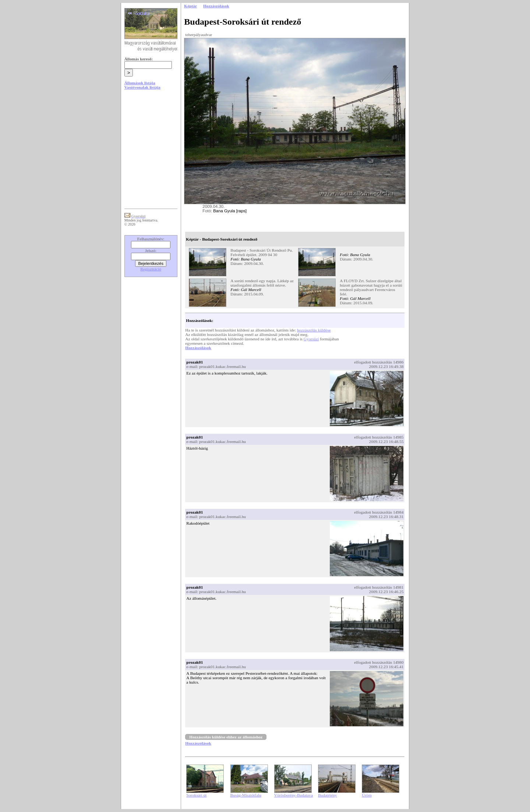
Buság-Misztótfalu (246, 795)
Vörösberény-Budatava (294, 795)
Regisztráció (151, 269)
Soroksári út (196, 795)
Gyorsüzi (311, 339)
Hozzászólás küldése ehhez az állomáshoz (226, 737)
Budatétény (328, 795)
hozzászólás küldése (314, 330)
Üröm (367, 795)
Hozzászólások (198, 348)
